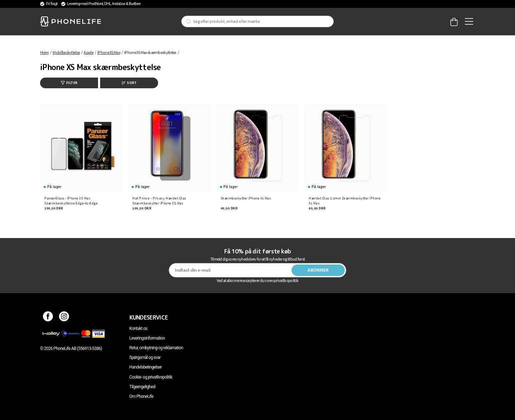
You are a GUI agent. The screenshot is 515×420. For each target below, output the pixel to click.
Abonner (318, 270)
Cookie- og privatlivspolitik (151, 377)
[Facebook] (48, 317)
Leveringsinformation (147, 338)
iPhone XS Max (109, 52)
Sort (129, 83)
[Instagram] (64, 317)
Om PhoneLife (141, 396)
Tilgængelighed (142, 387)
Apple (89, 52)
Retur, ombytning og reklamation (156, 348)
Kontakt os (138, 328)
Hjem (44, 52)
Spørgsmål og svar (145, 357)
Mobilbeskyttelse (66, 52)
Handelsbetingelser (146, 367)
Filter (69, 83)
